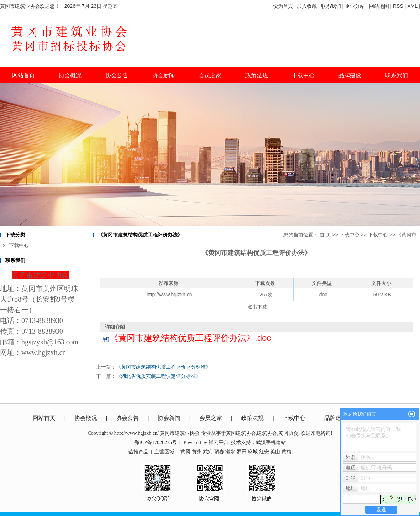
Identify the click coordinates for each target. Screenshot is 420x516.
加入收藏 (307, 6)
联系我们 (331, 6)
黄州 (197, 452)
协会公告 (127, 418)
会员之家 (211, 418)
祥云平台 (219, 442)
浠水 (230, 452)
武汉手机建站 (271, 442)
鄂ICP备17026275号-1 (157, 442)
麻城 (253, 452)
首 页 (325, 235)
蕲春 (219, 452)
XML (412, 6)
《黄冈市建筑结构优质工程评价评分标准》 (163, 367)
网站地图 (379, 6)
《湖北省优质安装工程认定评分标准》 (158, 376)
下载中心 (303, 75)
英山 (275, 452)
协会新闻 (169, 418)
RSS (398, 6)
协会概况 (86, 418)
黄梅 (287, 452)
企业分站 (355, 6)
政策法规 (252, 418)
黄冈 (185, 452)
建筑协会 (267, 433)
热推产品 (138, 452)
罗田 (242, 452)
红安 (264, 452)
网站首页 (23, 75)
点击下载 (257, 307)
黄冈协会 (288, 433)
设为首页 (283, 6)
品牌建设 (336, 418)
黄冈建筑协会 (241, 433)
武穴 (208, 452)
